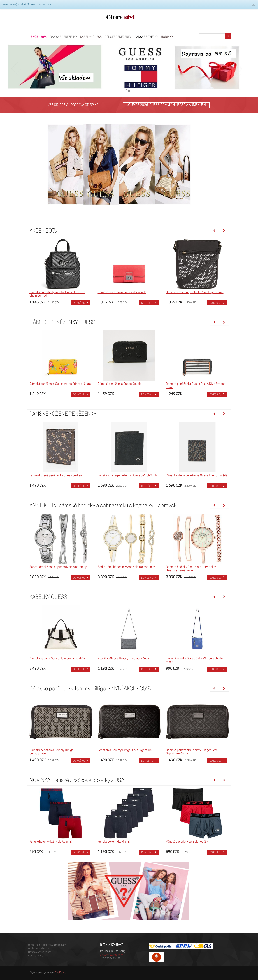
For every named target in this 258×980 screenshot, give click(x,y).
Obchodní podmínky (38, 949)
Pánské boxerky (146, 37)
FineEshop (60, 973)
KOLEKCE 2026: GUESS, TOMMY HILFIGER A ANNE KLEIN (166, 105)
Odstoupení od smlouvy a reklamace (47, 945)
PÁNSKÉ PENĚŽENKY (118, 37)
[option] (61, 272)
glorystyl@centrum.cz (112, 955)
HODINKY (167, 37)
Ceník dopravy (36, 956)
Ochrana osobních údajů (41, 952)
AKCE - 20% (39, 37)
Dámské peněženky (64, 37)
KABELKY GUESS (91, 37)
